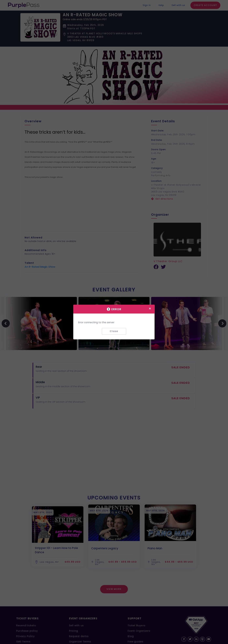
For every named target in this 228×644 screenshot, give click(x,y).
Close (114, 331)
